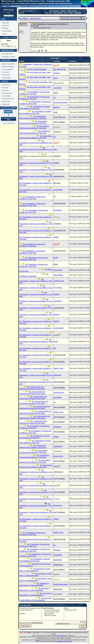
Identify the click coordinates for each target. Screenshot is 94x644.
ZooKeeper (58, 210)
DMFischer (57, 375)
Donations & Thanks (9, 57)
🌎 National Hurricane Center (9, 119)
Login (4, 6)
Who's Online (58, 13)
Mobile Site (6, 104)
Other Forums (54, 11)
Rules (71, 13)
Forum (4, 54)
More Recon (6, 75)
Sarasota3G (58, 446)
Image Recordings (8, 67)
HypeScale (5, 44)
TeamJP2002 (58, 275)
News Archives (7, 31)
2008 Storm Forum (36, 18)
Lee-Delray (57, 88)
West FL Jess (58, 368)
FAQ (66, 13)
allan (55, 149)
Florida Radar (7, 78)
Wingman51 (58, 505)
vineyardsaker (59, 328)
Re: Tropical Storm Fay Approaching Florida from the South (32, 388)
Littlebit (56, 237)
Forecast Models (7, 69)
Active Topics (72, 11)
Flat (83, 18)
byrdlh (56, 258)
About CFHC (6, 101)
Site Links (5, 88)
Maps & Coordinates (9, 64)
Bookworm (57, 427)
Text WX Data (7, 96)
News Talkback (24, 18)
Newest (10, 54)
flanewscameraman (61, 102)
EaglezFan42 (58, 456)
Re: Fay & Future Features (37, 69)
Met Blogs (5, 28)
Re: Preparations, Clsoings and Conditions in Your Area (34, 550)
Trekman (57, 73)
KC (55, 98)
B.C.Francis (58, 288)
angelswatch (58, 190)
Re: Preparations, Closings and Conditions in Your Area (34, 93)
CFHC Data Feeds (8, 99)
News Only (6, 25)
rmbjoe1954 (58, 270)
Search (4, 34)
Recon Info (6, 72)
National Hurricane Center (64, 641)
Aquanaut (57, 550)
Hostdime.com (62, 635)
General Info (6, 85)
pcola (55, 78)
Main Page (6, 23)
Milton (39, 6)
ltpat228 (56, 107)
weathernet (58, 301)
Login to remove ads (9, 123)
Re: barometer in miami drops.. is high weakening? (35, 570)
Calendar (78, 13)
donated (38, 640)
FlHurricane (9, 10)
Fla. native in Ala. (60, 69)
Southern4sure (59, 281)
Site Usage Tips (7, 93)
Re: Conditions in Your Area (34, 275)
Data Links (6, 90)
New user (48, 13)
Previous (63, 18)
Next (77, 18)
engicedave (58, 397)
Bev (55, 348)
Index (71, 18)
